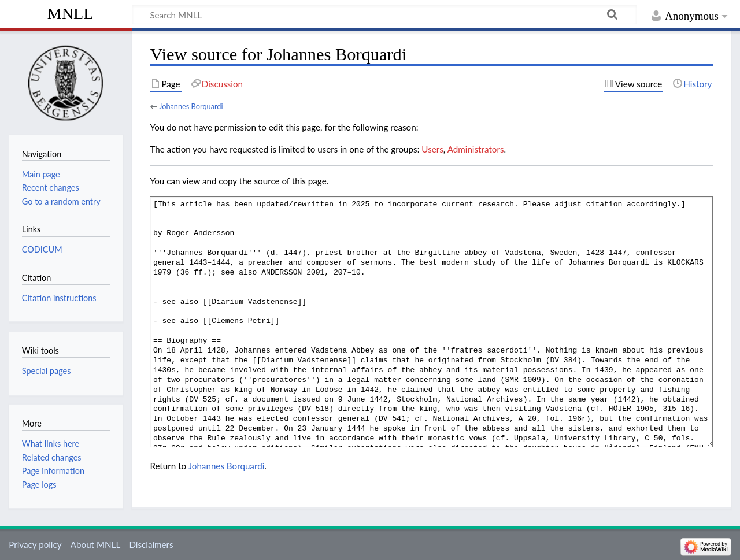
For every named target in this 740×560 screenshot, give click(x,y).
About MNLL (95, 544)
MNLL (71, 14)
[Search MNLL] (384, 14)
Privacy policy (35, 544)
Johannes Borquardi (191, 106)
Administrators (476, 149)
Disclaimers (151, 544)
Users (432, 149)
